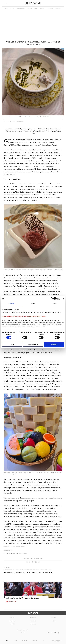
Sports (12, 624)
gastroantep (47, 570)
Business (12, 621)
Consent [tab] (11, 303)
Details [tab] (33, 303)
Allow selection (33, 344)
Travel (30, 8)
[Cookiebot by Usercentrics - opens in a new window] (52, 299)
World (54, 618)
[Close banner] (63, 299)
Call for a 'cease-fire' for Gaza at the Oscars (22, 598)
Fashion (43, 8)
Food (36, 8)
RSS (43, 640)
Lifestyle (33, 621)
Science (50, 8)
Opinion (33, 624)
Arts (54, 621)
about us (25, 640)
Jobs (7, 640)
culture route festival (31, 573)
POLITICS (12, 618)
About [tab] (55, 303)
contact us (35, 640)
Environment (21, 8)
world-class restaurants (46, 573)
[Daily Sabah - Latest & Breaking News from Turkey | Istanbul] (33, 3)
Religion (58, 8)
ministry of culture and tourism (34, 570)
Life (6, 8)
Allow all (54, 344)
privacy (15, 640)
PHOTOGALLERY (12, 602)
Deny (12, 344)
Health (12, 8)
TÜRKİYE (33, 618)
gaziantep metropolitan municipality (14, 570)
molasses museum (8, 573)
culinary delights (19, 573)
